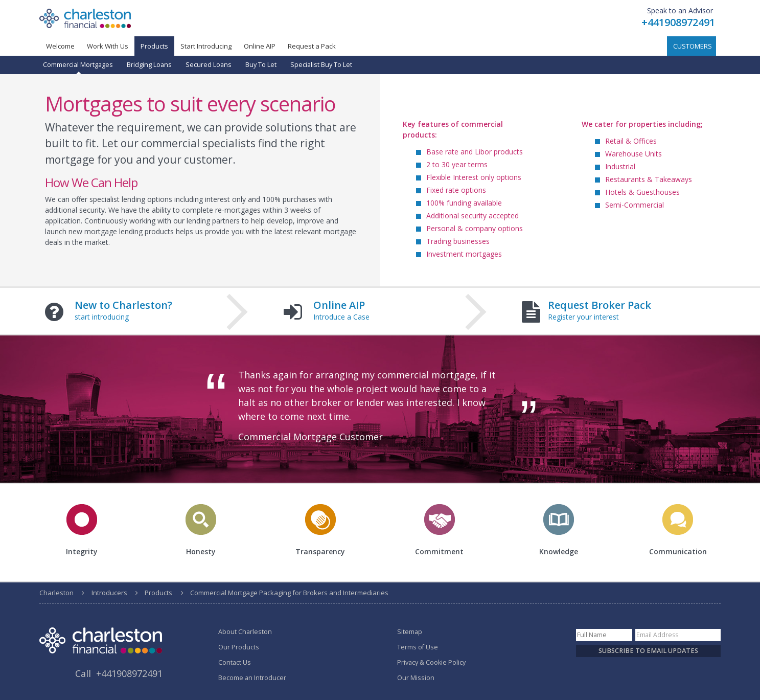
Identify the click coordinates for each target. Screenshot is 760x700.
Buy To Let (261, 65)
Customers (693, 46)
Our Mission (416, 678)
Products (158, 593)
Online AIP (260, 46)
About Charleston (245, 632)
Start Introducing (206, 46)
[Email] (678, 635)
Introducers (109, 593)
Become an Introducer (252, 678)
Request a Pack (312, 46)
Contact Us (235, 662)
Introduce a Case (341, 317)
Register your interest (583, 317)
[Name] (604, 635)
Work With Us (108, 46)
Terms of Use (418, 647)
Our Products (239, 647)
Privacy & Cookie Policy (431, 662)
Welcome (60, 46)
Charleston (56, 593)
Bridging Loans (149, 65)
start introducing (102, 317)
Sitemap (410, 632)
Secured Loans (209, 65)
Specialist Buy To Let (321, 65)
